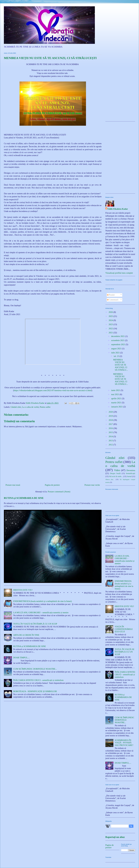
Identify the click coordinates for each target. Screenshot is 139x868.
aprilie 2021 (116, 398)
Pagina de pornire (52, 485)
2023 (111, 324)
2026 (111, 312)
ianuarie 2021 (117, 407)
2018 (111, 420)
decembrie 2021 (118, 336)
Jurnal (129, 476)
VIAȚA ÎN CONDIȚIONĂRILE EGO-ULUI (124, 629)
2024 (111, 320)
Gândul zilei (16, 407)
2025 (111, 316)
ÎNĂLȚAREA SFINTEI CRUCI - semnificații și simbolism (38, 680)
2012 (111, 445)
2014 (111, 436)
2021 (111, 333)
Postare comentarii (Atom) (59, 492)
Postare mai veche (92, 485)
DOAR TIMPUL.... (22, 658)
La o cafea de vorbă (30, 407)
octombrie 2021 (118, 340)
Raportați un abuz (115, 837)
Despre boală (115, 473)
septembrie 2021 (118, 344)
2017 (111, 424)
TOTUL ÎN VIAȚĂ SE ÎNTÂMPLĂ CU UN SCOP (35, 624)
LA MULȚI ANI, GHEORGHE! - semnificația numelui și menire (41, 612)
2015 (111, 432)
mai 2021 (115, 394)
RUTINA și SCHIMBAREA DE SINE (24, 498)
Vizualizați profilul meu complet (119, 273)
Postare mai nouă (13, 485)
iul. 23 (117, 356)
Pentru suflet (45, 407)
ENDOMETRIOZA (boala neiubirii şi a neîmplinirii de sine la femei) (43, 601)
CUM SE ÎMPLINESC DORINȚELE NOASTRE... (35, 669)
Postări (111, 295)
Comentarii (113, 300)
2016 (111, 428)
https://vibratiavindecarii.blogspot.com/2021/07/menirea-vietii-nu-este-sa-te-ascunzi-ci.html (53, 390)
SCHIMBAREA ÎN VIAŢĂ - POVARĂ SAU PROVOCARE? (124, 743)
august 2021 (117, 349)
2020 (111, 412)
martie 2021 (116, 403)
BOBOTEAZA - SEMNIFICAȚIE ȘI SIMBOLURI (35, 691)
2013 (111, 441)
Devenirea (131, 470)
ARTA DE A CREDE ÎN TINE (26, 635)
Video (117, 470)
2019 (111, 416)
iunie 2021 (116, 390)
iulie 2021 (116, 353)
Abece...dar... (110, 479)
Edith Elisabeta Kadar (118, 209)
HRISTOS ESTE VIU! (23, 590)
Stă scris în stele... (116, 476)
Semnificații (130, 473)
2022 (111, 328)
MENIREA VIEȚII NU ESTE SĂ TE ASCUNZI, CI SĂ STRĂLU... (120, 365)
